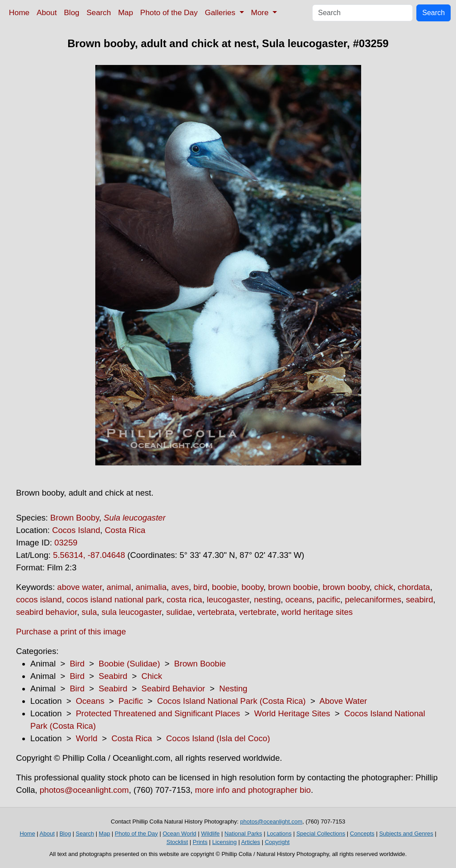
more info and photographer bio (253, 790)
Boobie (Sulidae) (129, 664)
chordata (414, 587)
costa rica (184, 600)
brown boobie (293, 587)
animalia (151, 587)
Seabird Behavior (173, 688)
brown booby (346, 587)
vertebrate (258, 612)
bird (200, 587)
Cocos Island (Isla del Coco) (218, 738)
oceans (299, 600)
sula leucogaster (132, 612)
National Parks (243, 834)
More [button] (261, 12)
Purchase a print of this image (71, 632)
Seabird (113, 676)
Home (19, 12)
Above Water (343, 701)
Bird (77, 664)
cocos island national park (114, 600)
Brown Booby (75, 518)
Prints (200, 842)
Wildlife (210, 834)
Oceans (90, 701)
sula (89, 612)
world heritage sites (317, 612)
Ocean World (179, 834)
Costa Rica (125, 530)
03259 (66, 543)
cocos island (39, 600)
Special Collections (321, 834)
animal (119, 587)
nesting (267, 600)
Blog (72, 12)
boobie (224, 587)
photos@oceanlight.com (84, 790)
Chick (152, 676)
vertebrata (216, 612)
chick (384, 587)
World (86, 738)
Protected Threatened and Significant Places (158, 713)
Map (126, 12)
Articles (250, 842)
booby (252, 587)
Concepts (362, 834)
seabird (419, 600)
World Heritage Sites (292, 713)
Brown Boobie (200, 664)
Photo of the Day (169, 12)
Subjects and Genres (406, 834)
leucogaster (228, 600)
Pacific (131, 701)
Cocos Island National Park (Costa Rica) (232, 701)
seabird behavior (47, 612)
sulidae (179, 612)
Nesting (233, 688)
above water (79, 587)
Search (99, 12)
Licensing (225, 842)
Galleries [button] (221, 12)
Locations (279, 834)
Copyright (277, 842)
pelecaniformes (373, 600)
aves (180, 587)
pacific (328, 600)
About (47, 12)
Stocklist (177, 842)
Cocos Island (76, 530)
